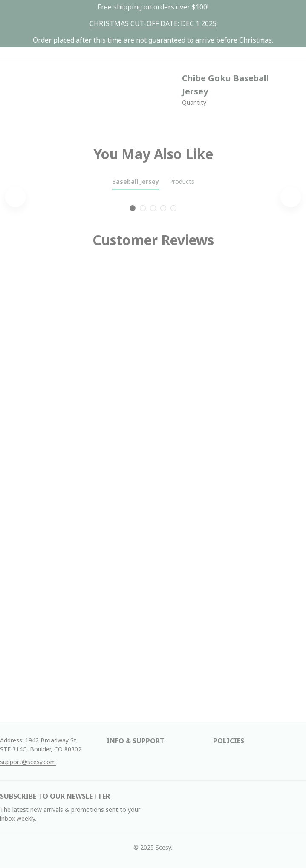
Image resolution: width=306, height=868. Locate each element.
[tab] (133, 208)
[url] (153, 24)
